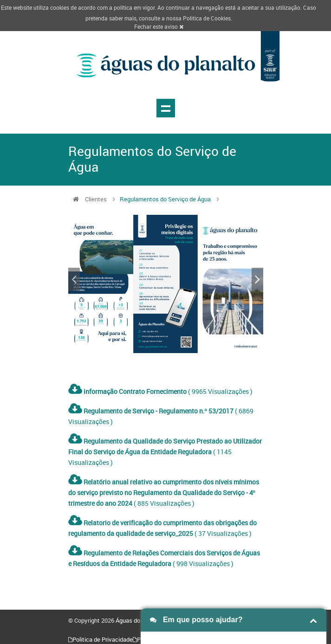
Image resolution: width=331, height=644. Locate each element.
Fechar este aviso (159, 26)
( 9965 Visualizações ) (160, 391)
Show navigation (166, 108)
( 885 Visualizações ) (164, 493)
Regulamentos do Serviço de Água (165, 199)
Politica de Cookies (207, 18)
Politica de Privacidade (103, 639)
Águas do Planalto (140, 620)
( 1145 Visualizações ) (165, 452)
